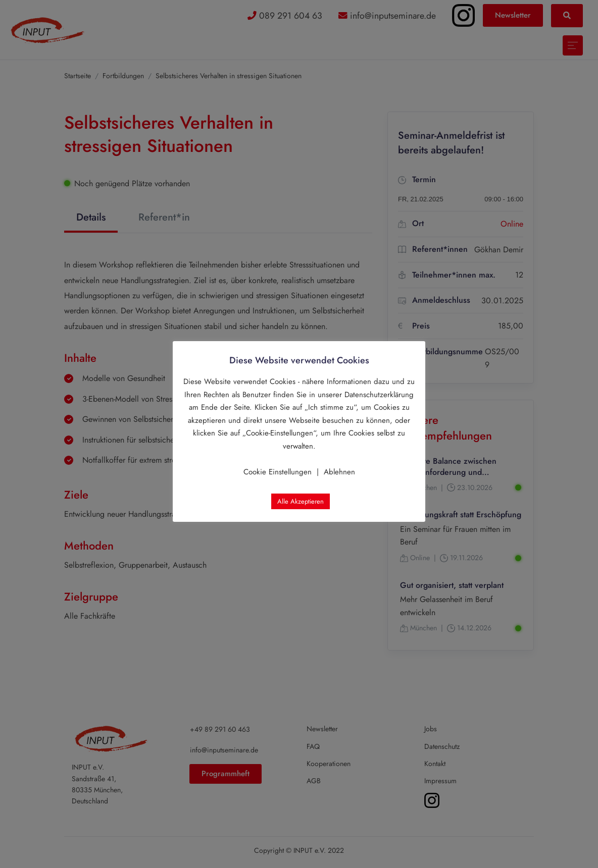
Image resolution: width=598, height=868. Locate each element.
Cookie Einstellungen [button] (278, 472)
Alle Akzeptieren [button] (301, 501)
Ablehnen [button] (339, 472)
